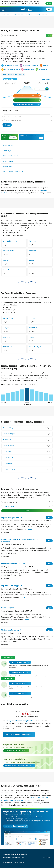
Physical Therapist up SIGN (11, 518)
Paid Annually (10, 79)
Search (49, 35)
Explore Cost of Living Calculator (19, 734)
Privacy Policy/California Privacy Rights (14, 857)
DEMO (49, 9)
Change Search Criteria (10, 111)
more (30, 529)
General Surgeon (8, 608)
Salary (8, 14)
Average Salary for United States (14, 171)
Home (3, 14)
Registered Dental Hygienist (12, 586)
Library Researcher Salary (33, 14)
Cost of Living (8, 166)
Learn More (11, 5)
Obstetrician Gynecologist (11, 630)
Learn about (16, 826)
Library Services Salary (18, 14)
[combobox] (27, 35)
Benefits (21, 74)
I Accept (49, 3)
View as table (46, 79)
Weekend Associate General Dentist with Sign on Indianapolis (20, 541)
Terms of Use (47, 857)
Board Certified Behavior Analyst (14, 564)
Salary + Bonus (12, 74)
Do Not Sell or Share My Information (13, 862)
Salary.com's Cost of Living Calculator (21, 721)
